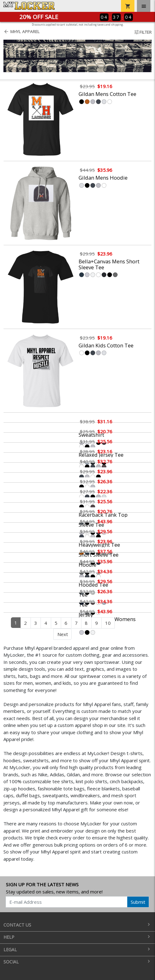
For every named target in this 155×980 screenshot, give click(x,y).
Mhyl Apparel (22, 32)
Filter (143, 32)
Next (63, 634)
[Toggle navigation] (144, 6)
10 (108, 623)
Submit (138, 902)
